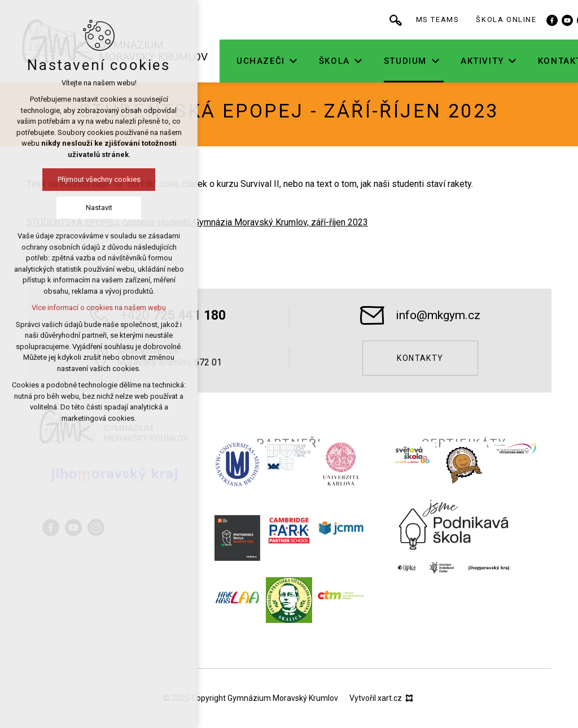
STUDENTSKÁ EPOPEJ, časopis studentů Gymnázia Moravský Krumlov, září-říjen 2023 (197, 222)
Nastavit (70, 208)
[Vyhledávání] (432, 20)
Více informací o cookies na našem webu (71, 308)
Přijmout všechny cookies (70, 179)
